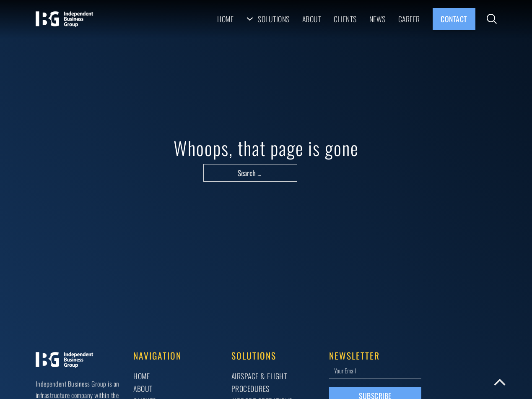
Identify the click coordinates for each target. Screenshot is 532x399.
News (378, 19)
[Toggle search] (492, 19)
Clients (345, 19)
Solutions (274, 19)
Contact (454, 19)
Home (225, 19)
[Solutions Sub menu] (250, 19)
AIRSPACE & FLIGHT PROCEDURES (259, 382)
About (312, 19)
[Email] (375, 370)
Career (409, 19)
